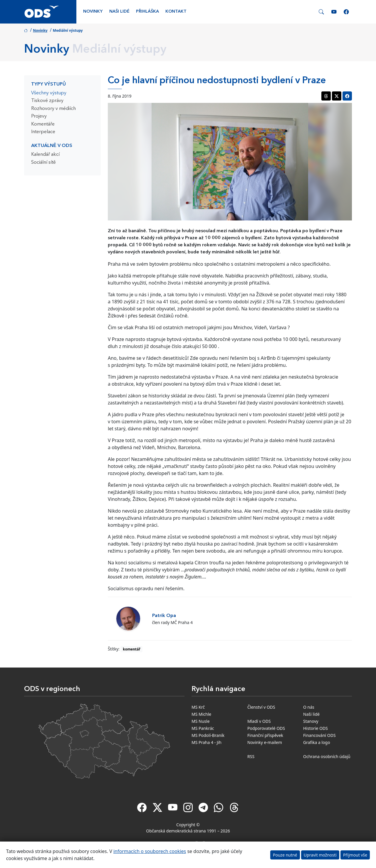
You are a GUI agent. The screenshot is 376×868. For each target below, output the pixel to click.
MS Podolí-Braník (208, 735)
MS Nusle (201, 721)
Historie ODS (315, 728)
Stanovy (311, 721)
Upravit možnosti (320, 855)
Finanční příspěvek (265, 735)
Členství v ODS (261, 707)
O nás (309, 707)
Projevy (39, 116)
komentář (131, 649)
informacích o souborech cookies (150, 851)
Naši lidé (119, 12)
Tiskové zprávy (47, 101)
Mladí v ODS (259, 721)
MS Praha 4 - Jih (207, 742)
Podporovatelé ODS (266, 728)
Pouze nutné (285, 855)
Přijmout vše (355, 855)
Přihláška (147, 12)
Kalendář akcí (45, 155)
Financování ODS (319, 735)
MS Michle (201, 714)
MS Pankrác (203, 728)
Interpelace (43, 132)
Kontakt (176, 12)
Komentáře (43, 124)
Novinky (93, 12)
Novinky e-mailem (265, 742)
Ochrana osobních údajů (327, 756)
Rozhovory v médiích (53, 109)
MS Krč (198, 707)
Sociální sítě (43, 163)
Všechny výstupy (49, 93)
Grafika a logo (317, 742)
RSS (251, 756)
